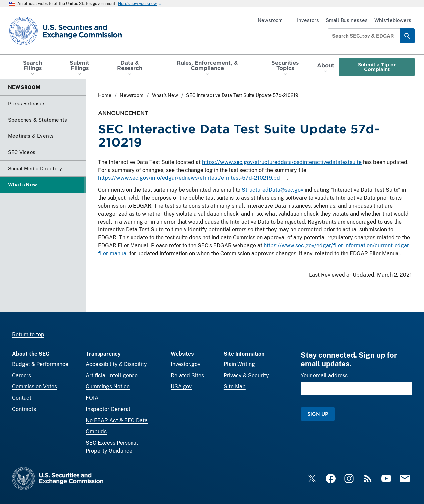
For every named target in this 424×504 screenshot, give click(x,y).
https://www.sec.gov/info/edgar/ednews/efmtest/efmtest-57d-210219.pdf (190, 178)
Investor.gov (185, 364)
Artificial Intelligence (112, 375)
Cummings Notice (108, 387)
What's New (165, 95)
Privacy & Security (246, 375)
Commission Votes (34, 387)
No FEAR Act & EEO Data (117, 420)
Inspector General (108, 409)
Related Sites (187, 375)
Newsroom (270, 20)
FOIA (92, 398)
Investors (308, 20)
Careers (22, 375)
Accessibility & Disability (116, 364)
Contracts (24, 409)
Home (105, 95)
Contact (22, 398)
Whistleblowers (393, 20)
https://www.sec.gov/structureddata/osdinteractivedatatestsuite (282, 162)
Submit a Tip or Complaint (377, 67)
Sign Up (318, 414)
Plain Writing (239, 364)
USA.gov (181, 387)
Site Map (235, 387)
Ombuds (96, 432)
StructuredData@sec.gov (273, 190)
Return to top (28, 335)
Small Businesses (347, 20)
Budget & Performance (40, 364)
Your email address (324, 375)
